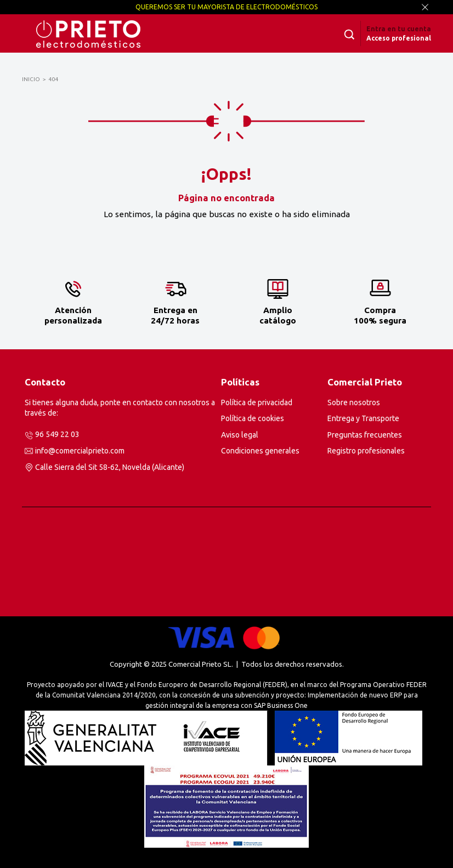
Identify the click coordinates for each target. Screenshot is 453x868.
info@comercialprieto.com (80, 451)
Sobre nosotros (354, 402)
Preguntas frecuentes (365, 435)
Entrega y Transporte (363, 418)
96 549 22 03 (57, 434)
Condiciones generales (260, 451)
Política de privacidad (257, 402)
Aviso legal (240, 435)
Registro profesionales (366, 451)
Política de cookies (253, 418)
